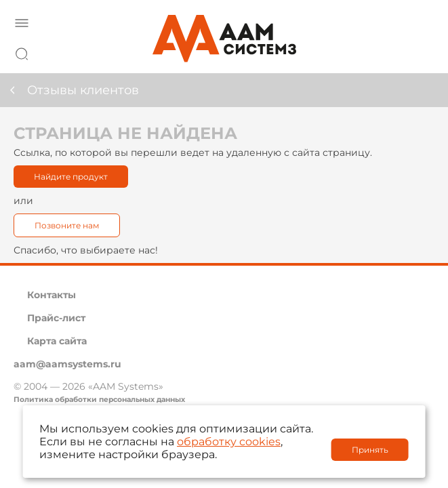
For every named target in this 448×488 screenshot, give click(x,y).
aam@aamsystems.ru (67, 364)
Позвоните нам (67, 225)
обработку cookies (229, 442)
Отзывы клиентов (83, 90)
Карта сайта (57, 341)
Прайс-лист (56, 318)
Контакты (52, 295)
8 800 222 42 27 (420, 52)
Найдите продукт (71, 177)
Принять (370, 450)
